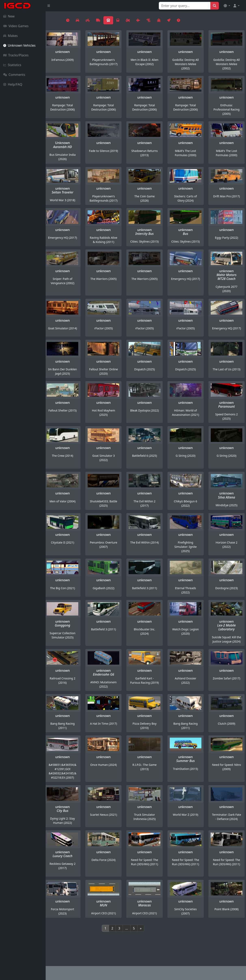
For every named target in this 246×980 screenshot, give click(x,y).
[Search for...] (185, 6)
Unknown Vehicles (19, 45)
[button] (227, 6)
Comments (14, 75)
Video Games (16, 26)
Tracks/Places (16, 55)
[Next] (163, 950)
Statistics (12, 65)
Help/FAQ (13, 84)
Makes (10, 36)
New (9, 16)
